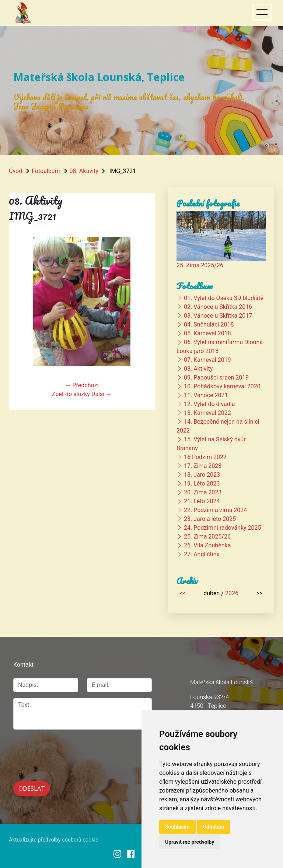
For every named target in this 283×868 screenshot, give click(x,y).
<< (182, 593)
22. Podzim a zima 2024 (215, 510)
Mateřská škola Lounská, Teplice (99, 77)
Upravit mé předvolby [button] (190, 842)
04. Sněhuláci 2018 (209, 324)
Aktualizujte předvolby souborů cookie (54, 838)
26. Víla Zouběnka (207, 545)
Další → (102, 394)
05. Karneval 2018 (207, 333)
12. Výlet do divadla (209, 404)
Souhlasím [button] (177, 827)
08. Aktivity (84, 171)
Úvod (15, 171)
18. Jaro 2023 (202, 475)
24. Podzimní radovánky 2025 (223, 528)
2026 (232, 593)
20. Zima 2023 (203, 492)
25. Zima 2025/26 (200, 265)
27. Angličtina (202, 554)
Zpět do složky (71, 394)
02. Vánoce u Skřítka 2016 (218, 307)
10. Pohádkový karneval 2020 (222, 386)
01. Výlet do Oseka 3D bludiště (224, 298)
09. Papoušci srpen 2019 (216, 377)
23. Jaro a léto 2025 (210, 519)
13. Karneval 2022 (207, 413)
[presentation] (53, 747)
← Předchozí (82, 385)
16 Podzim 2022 (205, 457)
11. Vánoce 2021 (206, 395)
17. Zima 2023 (203, 466)
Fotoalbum (46, 171)
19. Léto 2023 (202, 484)
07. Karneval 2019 (207, 360)
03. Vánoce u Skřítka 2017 (218, 316)
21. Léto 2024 (202, 501)
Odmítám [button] (214, 827)
